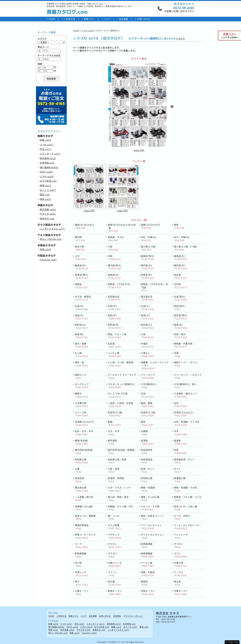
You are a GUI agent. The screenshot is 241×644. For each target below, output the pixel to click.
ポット (177, 470)
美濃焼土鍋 (180, 480)
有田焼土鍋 (147, 480)
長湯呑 (147, 442)
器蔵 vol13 (45, 185)
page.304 (139, 150)
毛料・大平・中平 (84, 433)
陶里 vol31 (45, 199)
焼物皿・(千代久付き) (119, 286)
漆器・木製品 (148, 574)
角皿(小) (147, 317)
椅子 (81, 583)
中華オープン (181, 592)
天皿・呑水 (181, 336)
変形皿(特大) (181, 317)
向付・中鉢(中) (182, 239)
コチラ (181, 39)
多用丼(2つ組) (148, 414)
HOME (52, 19)
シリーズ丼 (81, 414)
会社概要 (124, 19)
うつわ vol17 (47, 145)
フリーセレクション (151, 527)
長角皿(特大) (82, 276)
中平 (181, 433)
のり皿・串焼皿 (83, 298)
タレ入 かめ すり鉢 (118, 395)
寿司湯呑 (113, 442)
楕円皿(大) (147, 267)
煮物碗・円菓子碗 (183, 345)
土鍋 (78, 470)
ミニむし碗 (114, 354)
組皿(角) (81, 336)
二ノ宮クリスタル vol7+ (52, 229)
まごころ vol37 (48, 190)
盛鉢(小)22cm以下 (151, 226)
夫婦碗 (144, 433)
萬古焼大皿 (147, 298)
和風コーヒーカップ (85, 536)
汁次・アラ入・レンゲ (119, 489)
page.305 (122, 210)
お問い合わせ (144, 19)
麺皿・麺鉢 (147, 405)
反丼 (181, 405)
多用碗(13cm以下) (85, 423)
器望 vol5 (45, 194)
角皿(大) (81, 317)
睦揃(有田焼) (82, 442)
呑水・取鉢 (81, 345)
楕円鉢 (80, 239)
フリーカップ (148, 376)
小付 (81, 258)
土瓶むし (147, 354)
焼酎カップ (81, 376)
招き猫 (114, 583)
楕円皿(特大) (115, 267)
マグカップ (114, 536)
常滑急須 (79, 480)
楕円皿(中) (181, 267)
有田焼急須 (147, 461)
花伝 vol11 (45, 149)
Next (172, 107)
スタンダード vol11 (50, 154)
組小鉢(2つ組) (148, 248)
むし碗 (81, 354)
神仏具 (177, 583)
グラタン (114, 545)
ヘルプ (107, 19)
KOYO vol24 (46, 172)
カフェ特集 (114, 527)
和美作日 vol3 (47, 218)
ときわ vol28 (47, 176)
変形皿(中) (114, 326)
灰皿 (147, 395)
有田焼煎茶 (147, 451)
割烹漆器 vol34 (48, 209)
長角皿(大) (114, 276)
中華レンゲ (81, 574)
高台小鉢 (80, 248)
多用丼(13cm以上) (184, 414)
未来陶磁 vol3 (47, 163)
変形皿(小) (147, 326)
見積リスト (90, 19)
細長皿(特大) (148, 258)
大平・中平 (114, 433)
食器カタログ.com (67, 12)
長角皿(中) (147, 276)
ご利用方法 (70, 19)
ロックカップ (82, 386)
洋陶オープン (148, 592)
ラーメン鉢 (147, 564)
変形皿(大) (81, 326)
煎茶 (181, 451)
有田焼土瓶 (81, 461)
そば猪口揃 (81, 405)
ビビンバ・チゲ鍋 (150, 508)
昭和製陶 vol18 (48, 158)
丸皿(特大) (181, 298)
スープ (81, 545)
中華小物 (181, 564)
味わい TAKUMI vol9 (51, 239)
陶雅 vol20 (45, 140)
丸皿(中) (114, 307)
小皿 (147, 336)
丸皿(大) (81, 307)
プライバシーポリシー (133, 616)
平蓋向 (147, 345)
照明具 (144, 583)
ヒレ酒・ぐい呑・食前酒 (121, 364)
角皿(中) (114, 317)
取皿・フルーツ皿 (117, 336)
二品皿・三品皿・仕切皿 (121, 405)
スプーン (113, 574)
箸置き (81, 395)
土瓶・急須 (114, 470)
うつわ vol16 (87, 31)
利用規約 (117, 616)
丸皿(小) (147, 307)
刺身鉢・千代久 (116, 239)
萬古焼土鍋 (81, 489)
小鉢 (113, 248)
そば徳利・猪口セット (186, 395)
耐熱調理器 (147, 545)
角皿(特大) (180, 307)
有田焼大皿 (114, 298)
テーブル (181, 574)
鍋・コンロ (114, 517)
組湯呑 (181, 442)
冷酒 (177, 354)
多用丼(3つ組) (115, 414)
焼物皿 (81, 286)
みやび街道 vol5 (48, 181)
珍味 (114, 258)
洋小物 (78, 564)
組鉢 (179, 226)
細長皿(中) (81, 267)
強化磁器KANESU (49, 167)
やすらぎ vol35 (48, 214)
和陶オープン (115, 592)
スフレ (181, 555)
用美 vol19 (45, 249)
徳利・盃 (81, 364)
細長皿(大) (181, 258)
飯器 (114, 423)
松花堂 (114, 345)
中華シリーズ (115, 564)
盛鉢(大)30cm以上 (85, 226)
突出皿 (181, 276)
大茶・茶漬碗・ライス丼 (187, 423)
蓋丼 (147, 423)
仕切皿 (181, 286)
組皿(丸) (181, 326)
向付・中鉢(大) (149, 239)
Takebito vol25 (48, 260)
